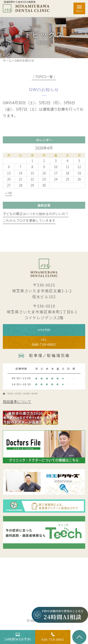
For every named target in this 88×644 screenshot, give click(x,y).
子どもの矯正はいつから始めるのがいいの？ (36, 214)
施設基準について (19, 405)
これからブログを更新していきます (29, 220)
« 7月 (9, 193)
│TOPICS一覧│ (44, 77)
